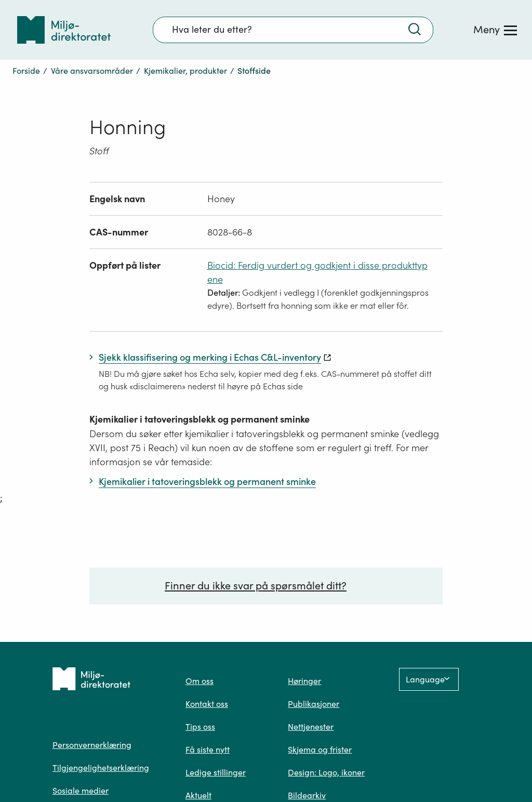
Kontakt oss (207, 704)
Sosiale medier (81, 791)
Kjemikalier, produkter (185, 71)
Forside (26, 71)
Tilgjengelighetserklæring (101, 768)
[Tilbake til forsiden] (64, 30)
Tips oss (200, 727)
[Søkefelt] (293, 30)
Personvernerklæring (92, 745)
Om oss (199, 681)
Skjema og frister (320, 750)
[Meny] (495, 30)
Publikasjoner (314, 704)
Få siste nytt (208, 750)
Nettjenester (311, 727)
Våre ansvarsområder (92, 71)
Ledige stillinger (216, 772)
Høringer (304, 681)
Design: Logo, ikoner (326, 772)
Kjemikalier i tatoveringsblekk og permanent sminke (199, 419)
